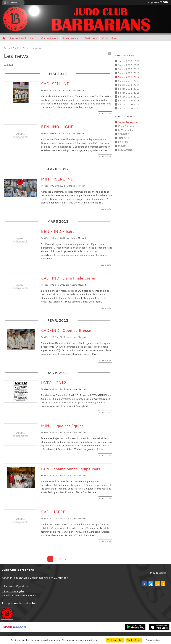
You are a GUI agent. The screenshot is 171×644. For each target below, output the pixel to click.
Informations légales (13, 591)
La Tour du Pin (126, 130)
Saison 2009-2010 (129, 69)
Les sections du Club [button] (21, 38)
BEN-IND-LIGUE (57, 127)
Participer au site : (157, 2)
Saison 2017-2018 (129, 101)
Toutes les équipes (128, 122)
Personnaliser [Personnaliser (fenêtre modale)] (153, 640)
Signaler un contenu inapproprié (19, 595)
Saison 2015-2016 (129, 93)
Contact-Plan (109, 38)
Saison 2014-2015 (129, 89)
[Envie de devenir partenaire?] (7, 613)
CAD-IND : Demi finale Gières (68, 278)
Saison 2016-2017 (129, 97)
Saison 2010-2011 (129, 73)
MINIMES (124, 146)
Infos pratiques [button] (48, 38)
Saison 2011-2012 (129, 77)
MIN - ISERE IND (57, 179)
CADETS (123, 142)
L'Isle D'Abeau (126, 126)
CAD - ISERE (53, 512)
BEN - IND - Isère (58, 231)
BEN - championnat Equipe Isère (71, 469)
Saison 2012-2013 (129, 81)
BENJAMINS (125, 150)
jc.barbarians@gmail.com (15, 586)
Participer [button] (90, 38)
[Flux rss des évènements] (163, 584)
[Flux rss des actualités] (158, 584)
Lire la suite (106, 114)
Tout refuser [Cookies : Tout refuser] (134, 640)
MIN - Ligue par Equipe (62, 426)
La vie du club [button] (70, 38)
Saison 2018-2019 (129, 104)
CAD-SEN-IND (55, 84)
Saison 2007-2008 (129, 61)
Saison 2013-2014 (129, 85)
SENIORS (124, 134)
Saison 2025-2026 (129, 108)
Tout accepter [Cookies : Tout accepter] (115, 640)
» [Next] (66, 559)
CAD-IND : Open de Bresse (66, 330)
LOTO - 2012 (54, 383)
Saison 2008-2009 (129, 65)
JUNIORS (123, 138)
